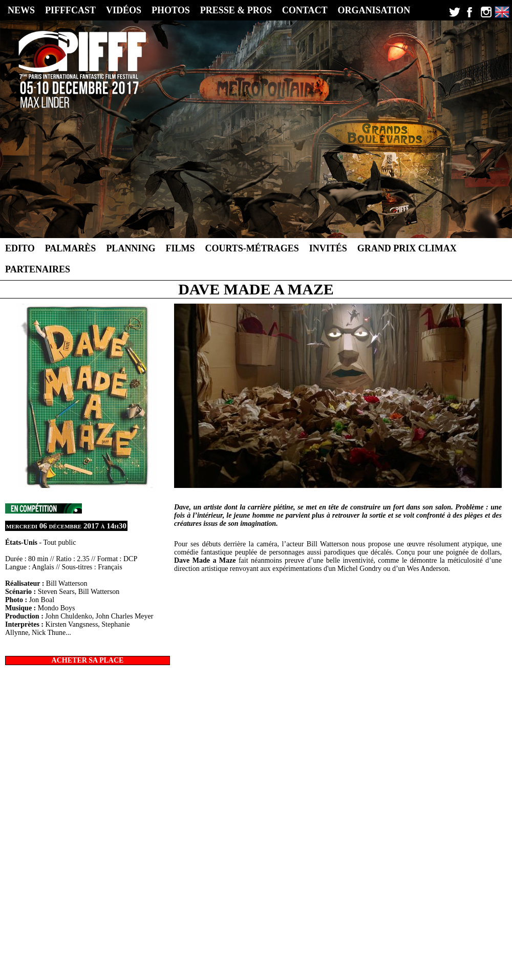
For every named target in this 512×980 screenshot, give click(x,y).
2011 (313, 932)
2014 (261, 932)
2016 (226, 932)
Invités (328, 248)
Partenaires (38, 269)
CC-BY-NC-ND (322, 948)
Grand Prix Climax (407, 248)
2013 (279, 932)
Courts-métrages (252, 248)
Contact (368, 940)
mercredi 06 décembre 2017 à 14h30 (66, 526)
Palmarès (71, 248)
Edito (20, 248)
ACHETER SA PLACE (88, 660)
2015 (244, 932)
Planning (131, 248)
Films (180, 248)
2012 (296, 932)
